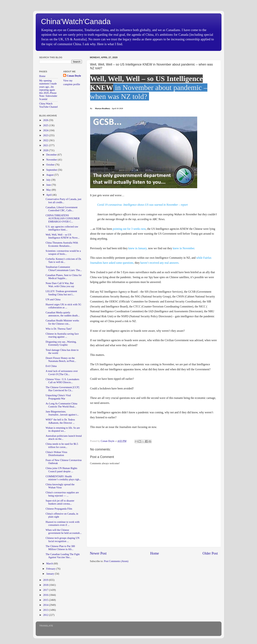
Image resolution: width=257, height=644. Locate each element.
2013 (46, 610)
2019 (46, 580)
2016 (46, 595)
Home (154, 553)
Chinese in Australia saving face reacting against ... (62, 335)
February (51, 569)
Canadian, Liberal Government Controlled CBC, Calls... (61, 209)
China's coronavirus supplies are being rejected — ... (62, 494)
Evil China (51, 366)
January (51, 574)
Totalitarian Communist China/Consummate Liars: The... (64, 268)
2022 (46, 140)
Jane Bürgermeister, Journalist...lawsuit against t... (62, 413)
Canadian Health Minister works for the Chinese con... (62, 322)
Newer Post (98, 553)
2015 (46, 600)
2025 (46, 125)
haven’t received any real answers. (160, 263)
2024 (46, 130)
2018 (46, 585)
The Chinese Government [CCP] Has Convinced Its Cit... (62, 389)
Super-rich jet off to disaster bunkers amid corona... (60, 502)
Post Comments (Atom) (116, 561)
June (49, 185)
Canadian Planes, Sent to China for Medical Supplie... (63, 277)
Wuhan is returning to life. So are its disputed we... (63, 429)
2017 (46, 590)
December (52, 155)
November (52, 160)
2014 (46, 605)
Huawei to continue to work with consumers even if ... (62, 523)
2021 (46, 145)
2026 (46, 120)
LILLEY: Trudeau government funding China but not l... (61, 293)
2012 (46, 615)
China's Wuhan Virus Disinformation (56, 454)
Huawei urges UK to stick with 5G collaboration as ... (63, 306)
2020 (46, 150)
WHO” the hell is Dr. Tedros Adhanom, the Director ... (60, 421)
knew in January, (138, 248)
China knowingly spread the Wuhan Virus (60, 486)
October (51, 165)
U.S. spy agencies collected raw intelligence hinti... (62, 228)
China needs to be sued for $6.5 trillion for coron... (62, 445)
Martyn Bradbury (103, 108)
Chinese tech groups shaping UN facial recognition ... (62, 539)
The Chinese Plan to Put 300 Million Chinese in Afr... (60, 548)
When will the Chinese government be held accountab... (64, 531)
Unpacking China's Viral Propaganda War (58, 397)
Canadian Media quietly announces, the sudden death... (62, 314)
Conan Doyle (74, 76)
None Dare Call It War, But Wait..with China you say (60, 285)
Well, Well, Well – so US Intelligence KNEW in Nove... (62, 236)
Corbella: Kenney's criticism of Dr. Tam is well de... (63, 260)
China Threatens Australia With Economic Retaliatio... (62, 244)
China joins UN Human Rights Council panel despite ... (61, 470)
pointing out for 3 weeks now (129, 229)
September (52, 170)
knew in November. (184, 248)
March (50, 563)
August (50, 175)
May (49, 190)
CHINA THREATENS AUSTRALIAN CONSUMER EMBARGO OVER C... (63, 218)
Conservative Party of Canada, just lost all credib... (63, 201)
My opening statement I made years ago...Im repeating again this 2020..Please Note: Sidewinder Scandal (48, 90)
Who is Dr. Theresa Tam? (59, 329)
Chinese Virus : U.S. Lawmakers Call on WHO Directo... (62, 381)
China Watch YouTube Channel (49, 105)
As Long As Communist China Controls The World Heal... (61, 405)
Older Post (210, 553)
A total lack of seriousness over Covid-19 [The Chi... (62, 373)
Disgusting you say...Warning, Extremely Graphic (61, 343)
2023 (46, 135)
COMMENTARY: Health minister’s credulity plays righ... (63, 478)
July (49, 180)
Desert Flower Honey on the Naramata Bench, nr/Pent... (61, 359)
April (49, 195)
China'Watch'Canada (76, 22)
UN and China (53, 299)
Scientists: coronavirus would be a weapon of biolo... (63, 252)
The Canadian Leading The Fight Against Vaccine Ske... (63, 556)
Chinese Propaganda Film (59, 509)
